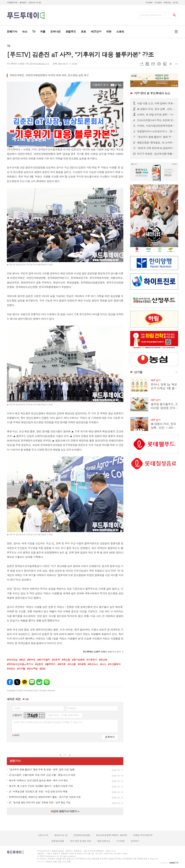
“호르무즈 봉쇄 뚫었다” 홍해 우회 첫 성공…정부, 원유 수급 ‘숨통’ (156, 137)
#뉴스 (103, 664)
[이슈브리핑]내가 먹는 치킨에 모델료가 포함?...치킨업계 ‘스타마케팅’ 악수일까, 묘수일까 (156, 120)
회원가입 (167, 2)
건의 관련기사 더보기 (65, 811)
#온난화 (103, 660)
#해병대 (31, 660)
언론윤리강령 (58, 841)
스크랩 (165, 64)
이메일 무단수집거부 (143, 835)
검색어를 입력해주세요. (151, 15)
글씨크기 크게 (171, 64)
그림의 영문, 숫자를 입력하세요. (63, 715)
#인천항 (56, 660)
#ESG (42, 669)
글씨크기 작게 (176, 64)
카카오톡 (25, 682)
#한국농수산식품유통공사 (20, 664)
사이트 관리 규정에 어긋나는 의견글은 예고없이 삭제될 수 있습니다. (48, 722)
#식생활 (21, 669)
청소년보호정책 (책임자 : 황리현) (112, 835)
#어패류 (82, 664)
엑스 (17, 682)
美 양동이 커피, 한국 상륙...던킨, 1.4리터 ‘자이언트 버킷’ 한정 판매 (156, 109)
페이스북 (10, 682)
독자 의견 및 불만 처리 (81, 841)
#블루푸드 (50, 664)
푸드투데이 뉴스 (152, 93)
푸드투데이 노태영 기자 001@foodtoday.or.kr (28, 64)
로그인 (175, 2)
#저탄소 (11, 669)
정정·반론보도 (104, 841)
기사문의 (158, 2)
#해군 (22, 660)
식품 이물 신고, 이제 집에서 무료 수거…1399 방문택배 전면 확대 (156, 103)
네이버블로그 (32, 682)
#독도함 (66, 660)
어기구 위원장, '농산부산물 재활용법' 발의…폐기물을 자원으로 (156, 154)
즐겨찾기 (23, 2)
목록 (147, 64)
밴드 (47, 682)
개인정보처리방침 (82, 835)
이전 (60, 755)
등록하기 (110, 737)
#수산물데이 (114, 664)
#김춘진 (39, 664)
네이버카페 (39, 682)
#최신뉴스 (93, 664)
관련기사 (15, 761)
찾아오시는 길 (61, 835)
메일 (153, 64)
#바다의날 (12, 660)
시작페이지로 (12, 2)
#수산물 (72, 664)
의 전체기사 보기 (102, 652)
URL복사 (141, 64)
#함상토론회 (78, 660)
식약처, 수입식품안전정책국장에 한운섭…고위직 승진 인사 (156, 126)
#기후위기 (92, 660)
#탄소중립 (32, 669)
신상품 (138, 372)
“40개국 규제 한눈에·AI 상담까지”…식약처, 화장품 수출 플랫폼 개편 (156, 148)
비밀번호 (72, 708)
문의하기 (135, 841)
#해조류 (61, 664)
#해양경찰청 (44, 660)
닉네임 (17, 708)
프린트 (159, 64)
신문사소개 (43, 835)
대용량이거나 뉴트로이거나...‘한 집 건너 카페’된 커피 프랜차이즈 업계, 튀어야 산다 (156, 131)
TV (9, 46)
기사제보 (149, 2)
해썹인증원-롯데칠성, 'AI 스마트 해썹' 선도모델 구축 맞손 (156, 143)
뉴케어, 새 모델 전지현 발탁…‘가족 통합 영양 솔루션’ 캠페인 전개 (156, 115)
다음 (70, 755)
